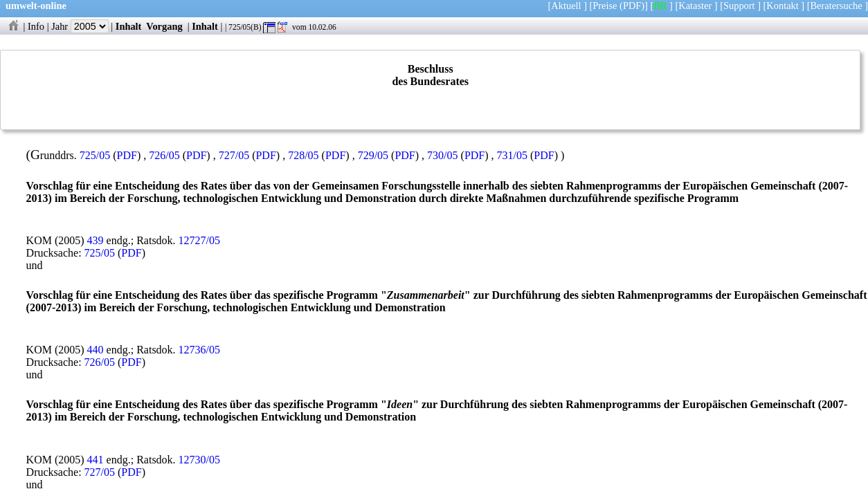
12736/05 (199, 350)
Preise (605, 6)
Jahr (80, 26)
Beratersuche (837, 6)
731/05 (512, 155)
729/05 (373, 155)
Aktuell (566, 6)
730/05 (442, 155)
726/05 (164, 155)
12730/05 (199, 460)
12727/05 (199, 240)
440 (96, 350)
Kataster (695, 6)
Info (36, 26)
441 (96, 460)
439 (96, 240)
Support (739, 6)
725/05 (95, 155)
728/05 (303, 155)
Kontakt (782, 6)
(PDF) (632, 6)
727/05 (234, 155)
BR (660, 6)
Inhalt (129, 26)
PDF (127, 155)
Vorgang (164, 26)
